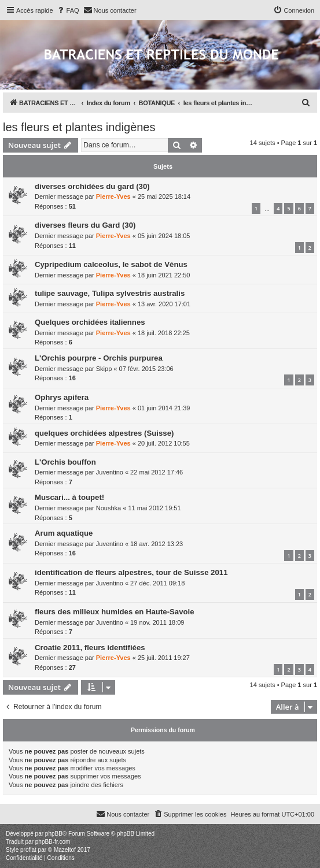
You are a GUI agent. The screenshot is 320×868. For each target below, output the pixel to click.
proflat (28, 850)
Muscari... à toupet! (69, 497)
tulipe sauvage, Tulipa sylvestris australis (110, 293)
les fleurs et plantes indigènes (79, 127)
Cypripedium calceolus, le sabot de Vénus (111, 264)
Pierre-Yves (113, 196)
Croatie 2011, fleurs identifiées (90, 648)
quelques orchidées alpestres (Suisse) (104, 433)
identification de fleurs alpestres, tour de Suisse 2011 (131, 572)
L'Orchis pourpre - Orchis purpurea (99, 358)
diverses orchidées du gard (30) (92, 186)
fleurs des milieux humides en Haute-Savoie (115, 612)
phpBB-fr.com (53, 842)
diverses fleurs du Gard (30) (85, 225)
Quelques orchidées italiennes (90, 322)
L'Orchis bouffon (65, 462)
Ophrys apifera (62, 397)
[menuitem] (68, 10)
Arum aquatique (64, 533)
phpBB (54, 834)
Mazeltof (65, 850)
